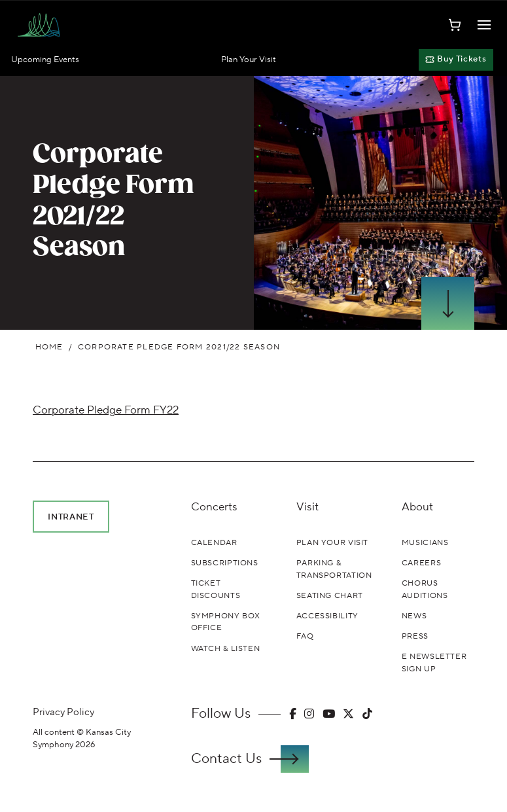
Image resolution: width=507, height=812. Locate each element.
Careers (421, 563)
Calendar (214, 542)
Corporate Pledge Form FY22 (106, 410)
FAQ (305, 636)
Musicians (425, 542)
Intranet (71, 517)
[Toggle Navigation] (484, 25)
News (414, 616)
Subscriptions (225, 563)
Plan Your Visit (249, 60)
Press (415, 636)
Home (49, 347)
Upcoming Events (45, 60)
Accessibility (327, 616)
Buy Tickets (456, 59)
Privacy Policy (63, 712)
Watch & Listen (226, 648)
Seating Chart (330, 595)
